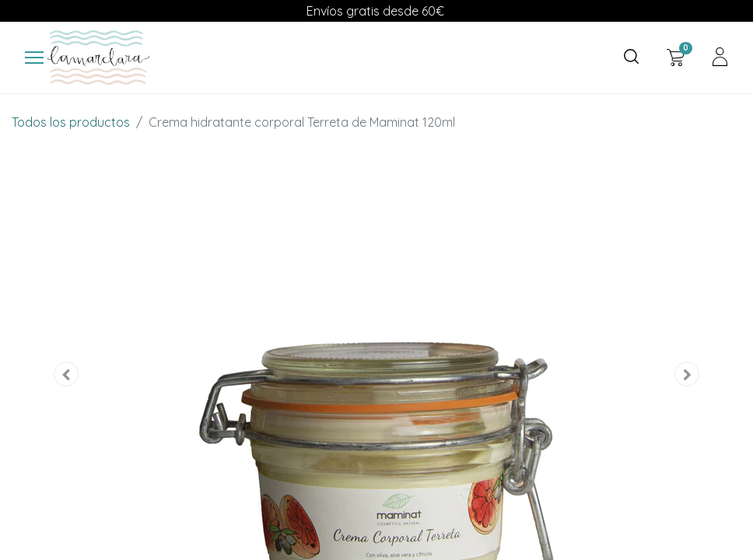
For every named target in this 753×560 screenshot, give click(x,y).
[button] (67, 374)
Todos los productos (71, 122)
